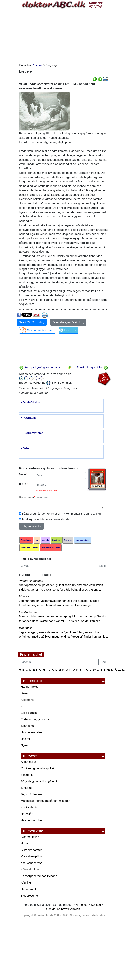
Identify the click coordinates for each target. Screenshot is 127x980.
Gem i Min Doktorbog (32, 322)
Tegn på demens (32, 794)
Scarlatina (27, 726)
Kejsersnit (27, 700)
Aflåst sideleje (30, 870)
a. (22, 706)
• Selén (26, 448)
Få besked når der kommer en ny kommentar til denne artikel (61, 514)
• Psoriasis (28, 418)
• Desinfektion (31, 403)
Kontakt (96, 905)
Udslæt (25, 739)
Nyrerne (26, 745)
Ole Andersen (28, 612)
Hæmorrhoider (30, 687)
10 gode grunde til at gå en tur (40, 781)
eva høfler (26, 628)
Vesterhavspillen (31, 856)
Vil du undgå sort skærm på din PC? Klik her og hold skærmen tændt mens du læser (57, 86)
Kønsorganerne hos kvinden (39, 876)
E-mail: (24, 484)
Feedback (70, 330)
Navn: (24, 474)
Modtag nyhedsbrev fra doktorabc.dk (46, 520)
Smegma (27, 788)
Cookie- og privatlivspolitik (38, 768)
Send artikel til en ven (40, 330)
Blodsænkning (30, 837)
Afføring (26, 883)
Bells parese (29, 713)
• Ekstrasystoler (32, 433)
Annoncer (82, 905)
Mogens (24, 596)
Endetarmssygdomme (35, 719)
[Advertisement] (64, 36)
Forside (38, 65)
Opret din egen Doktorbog (68, 322)
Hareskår (27, 814)
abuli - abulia (29, 807)
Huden (25, 843)
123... (122, 670)
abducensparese (32, 863)
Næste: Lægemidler (92, 367)
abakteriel (27, 775)
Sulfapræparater (31, 850)
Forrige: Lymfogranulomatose (41, 367)
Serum (25, 693)
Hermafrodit (28, 889)
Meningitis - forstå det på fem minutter (45, 801)
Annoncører (28, 762)
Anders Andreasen (31, 581)
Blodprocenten (30, 896)
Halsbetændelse (31, 732)
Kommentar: (26, 497)
